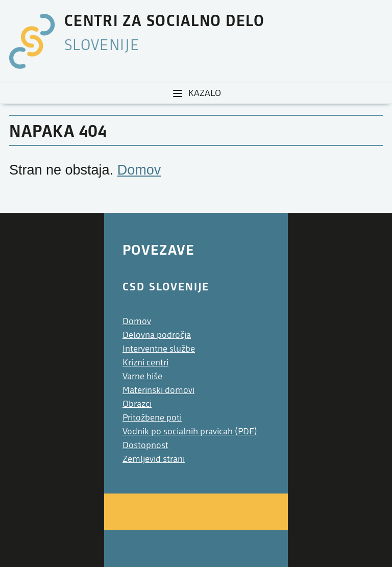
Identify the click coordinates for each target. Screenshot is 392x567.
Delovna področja (157, 335)
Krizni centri (145, 363)
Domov (139, 170)
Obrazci (137, 404)
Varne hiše (142, 376)
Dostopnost (145, 445)
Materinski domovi (158, 390)
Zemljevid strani (154, 459)
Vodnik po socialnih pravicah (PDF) (190, 432)
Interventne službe (159, 349)
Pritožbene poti (152, 418)
